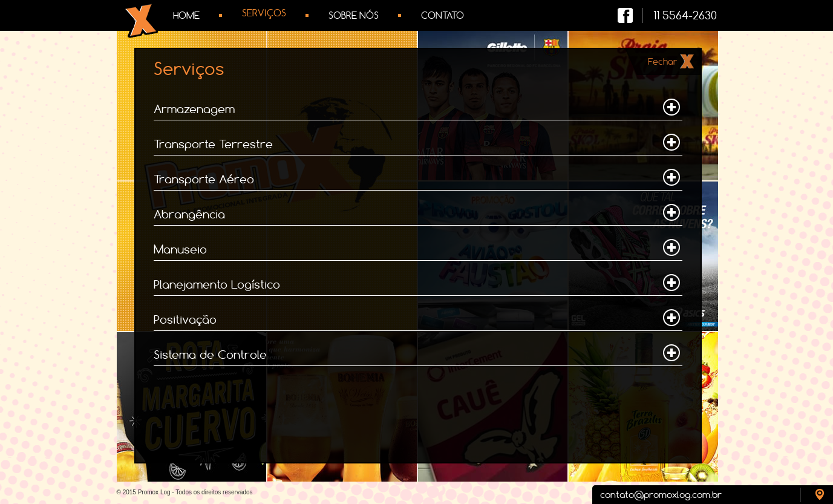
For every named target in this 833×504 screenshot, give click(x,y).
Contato (443, 15)
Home (186, 15)
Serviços (264, 13)
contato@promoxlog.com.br (661, 495)
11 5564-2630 (685, 15)
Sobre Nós (354, 15)
